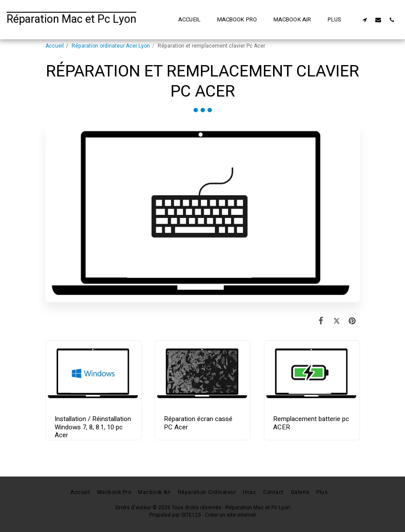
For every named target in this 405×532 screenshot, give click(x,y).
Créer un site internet (230, 515)
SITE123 (191, 515)
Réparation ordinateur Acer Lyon (111, 46)
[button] (365, 20)
